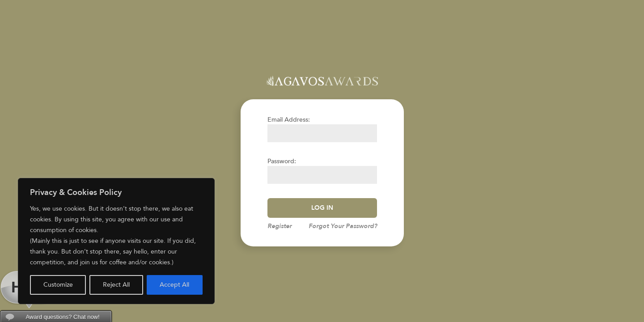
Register (280, 226)
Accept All (174, 285)
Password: (282, 161)
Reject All (116, 285)
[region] (116, 241)
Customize (58, 285)
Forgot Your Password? (343, 226)
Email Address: (289, 120)
